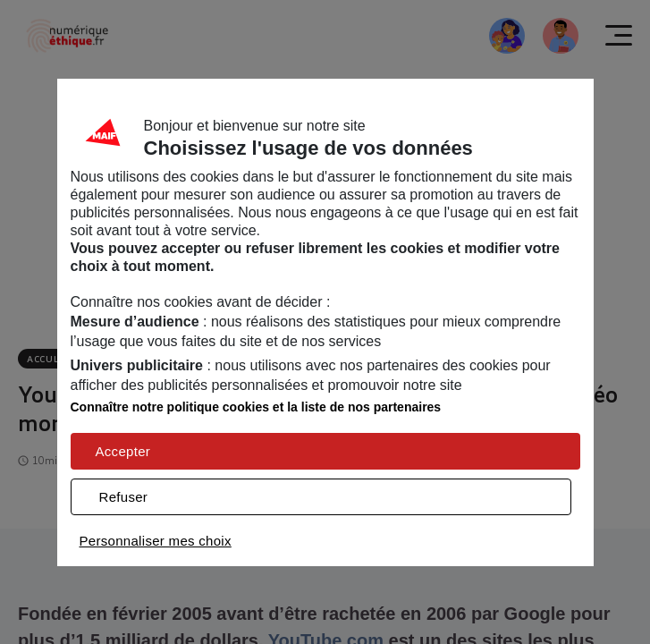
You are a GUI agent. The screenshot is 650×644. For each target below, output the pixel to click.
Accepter (123, 451)
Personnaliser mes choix (156, 541)
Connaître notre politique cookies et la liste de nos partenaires (256, 407)
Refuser (124, 497)
